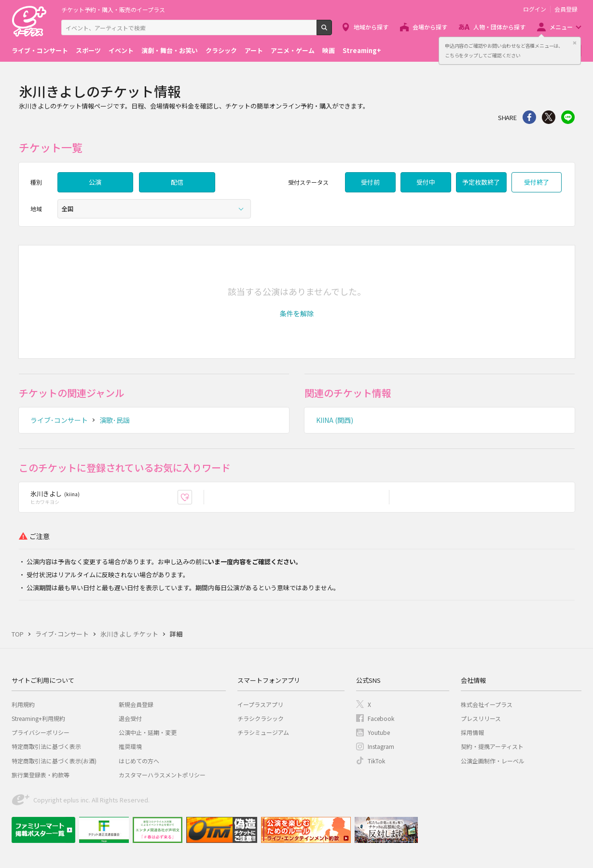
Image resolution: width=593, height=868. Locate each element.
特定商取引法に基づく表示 (46, 746)
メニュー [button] (561, 27)
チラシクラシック (261, 718)
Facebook (381, 718)
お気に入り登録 (192, 497)
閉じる (575, 43)
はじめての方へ (139, 761)
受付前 (370, 182)
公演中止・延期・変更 (148, 732)
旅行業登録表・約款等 (41, 775)
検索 (332, 31)
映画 (329, 50)
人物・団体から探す (499, 27)
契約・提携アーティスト (492, 746)
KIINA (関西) (335, 420)
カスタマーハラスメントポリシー (162, 775)
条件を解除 (297, 313)
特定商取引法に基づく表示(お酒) (54, 761)
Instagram (381, 746)
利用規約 (23, 704)
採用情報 (472, 732)
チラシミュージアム (263, 732)
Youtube (379, 732)
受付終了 (537, 182)
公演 (95, 182)
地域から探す (371, 27)
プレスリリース (481, 718)
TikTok (376, 761)
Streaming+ (362, 50)
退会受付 (130, 718)
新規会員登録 (136, 704)
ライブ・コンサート (40, 50)
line (568, 117)
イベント (121, 50)
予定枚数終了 (481, 182)
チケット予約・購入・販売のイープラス (113, 9)
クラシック (221, 50)
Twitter (549, 117)
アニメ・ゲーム (293, 50)
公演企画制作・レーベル (493, 761)
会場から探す (430, 27)
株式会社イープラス (487, 704)
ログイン (535, 9)
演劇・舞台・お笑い (170, 50)
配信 (177, 182)
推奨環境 (130, 746)
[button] (297, 313)
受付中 (426, 182)
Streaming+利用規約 (38, 718)
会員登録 (566, 9)
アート (254, 50)
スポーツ (88, 50)
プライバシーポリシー (41, 732)
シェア (529, 117)
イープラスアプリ (260, 704)
